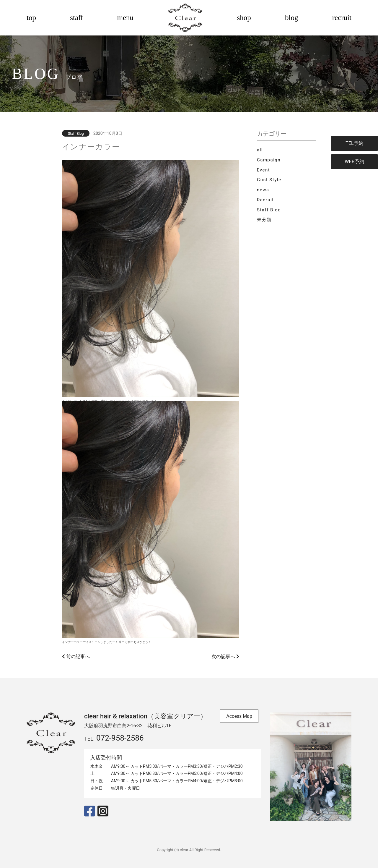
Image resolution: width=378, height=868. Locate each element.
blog (291, 18)
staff (76, 18)
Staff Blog (269, 210)
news (263, 190)
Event (263, 170)
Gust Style (269, 180)
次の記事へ (225, 656)
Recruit (265, 200)
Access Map (239, 716)
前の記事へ (76, 656)
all (260, 150)
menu (125, 18)
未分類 (264, 220)
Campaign (269, 160)
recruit (342, 18)
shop (244, 18)
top (31, 18)
